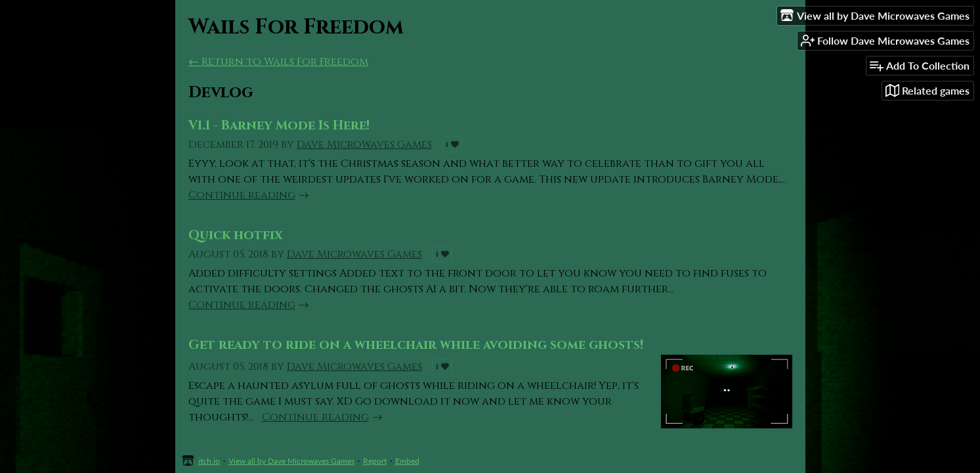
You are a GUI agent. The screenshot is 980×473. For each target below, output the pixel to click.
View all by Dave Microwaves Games (291, 461)
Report (375, 461)
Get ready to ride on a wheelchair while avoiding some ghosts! (416, 345)
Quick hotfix (235, 235)
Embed (407, 461)
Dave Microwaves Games (364, 145)
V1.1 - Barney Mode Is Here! (279, 125)
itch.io (209, 461)
